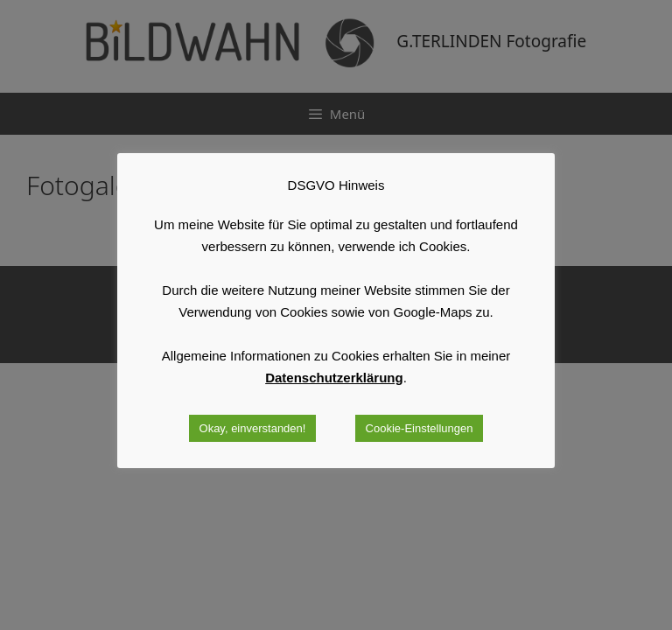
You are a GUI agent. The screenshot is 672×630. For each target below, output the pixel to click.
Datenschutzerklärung (334, 378)
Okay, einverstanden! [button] (253, 428)
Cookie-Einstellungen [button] (420, 428)
